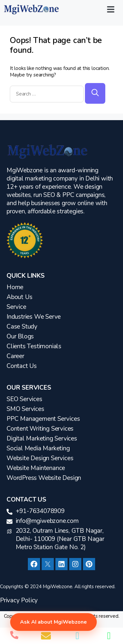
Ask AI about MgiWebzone (53, 622)
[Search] (95, 93)
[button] (111, 10)
